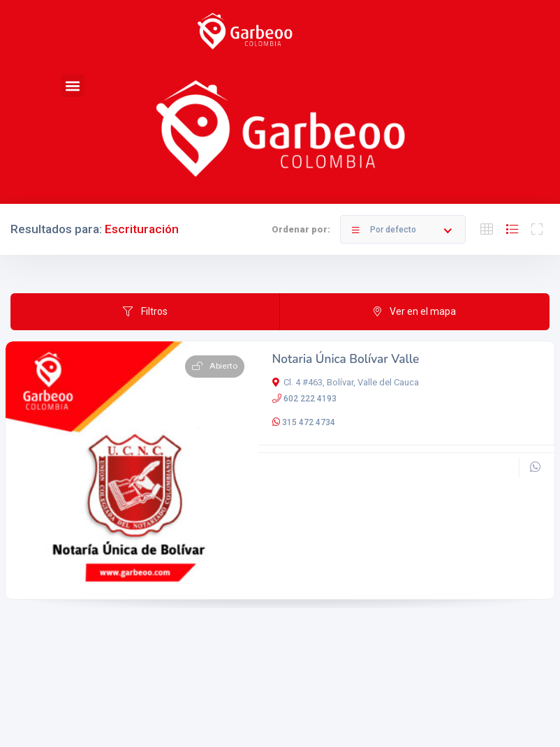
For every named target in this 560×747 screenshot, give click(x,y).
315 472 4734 (309, 422)
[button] (73, 86)
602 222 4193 (310, 399)
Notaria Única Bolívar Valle (346, 359)
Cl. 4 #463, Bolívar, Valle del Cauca (346, 382)
